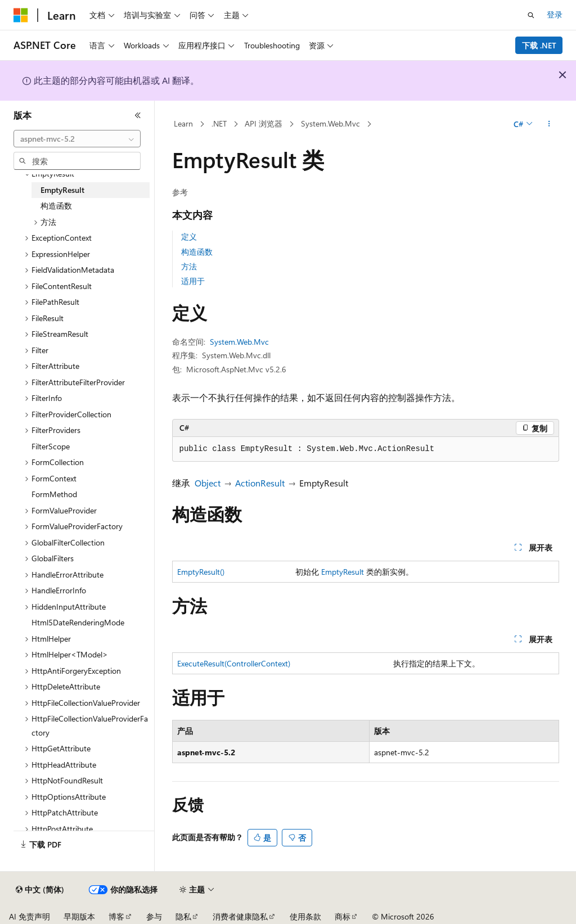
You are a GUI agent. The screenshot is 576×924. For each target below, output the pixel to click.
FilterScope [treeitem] (51, 446)
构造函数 (197, 252)
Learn (183, 123)
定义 (189, 236)
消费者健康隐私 (240, 916)
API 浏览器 (264, 123)
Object (208, 483)
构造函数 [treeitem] (56, 206)
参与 (154, 916)
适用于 (193, 281)
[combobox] (77, 139)
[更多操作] (549, 124)
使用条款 (305, 916)
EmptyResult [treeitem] (62, 190)
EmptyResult (343, 572)
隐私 (183, 916)
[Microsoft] (21, 15)
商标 (343, 916)
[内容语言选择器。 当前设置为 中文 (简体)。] (40, 890)
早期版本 (79, 916)
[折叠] (138, 115)
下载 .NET (539, 45)
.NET (219, 123)
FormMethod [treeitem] (54, 494)
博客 (116, 916)
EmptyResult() (201, 572)
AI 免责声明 (30, 916)
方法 (189, 266)
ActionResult (260, 483)
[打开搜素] (531, 15)
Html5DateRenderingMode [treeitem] (78, 622)
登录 (555, 14)
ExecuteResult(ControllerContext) (234, 663)
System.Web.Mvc (330, 123)
